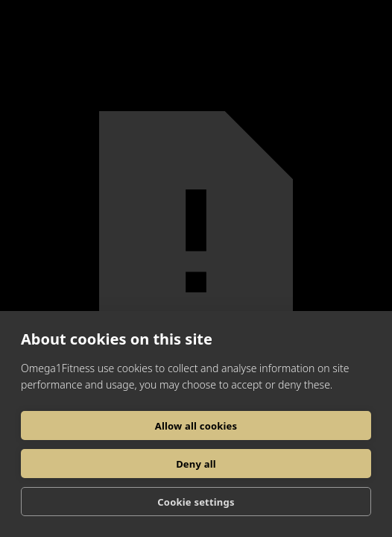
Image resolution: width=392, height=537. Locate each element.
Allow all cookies (196, 426)
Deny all (196, 464)
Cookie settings (196, 502)
